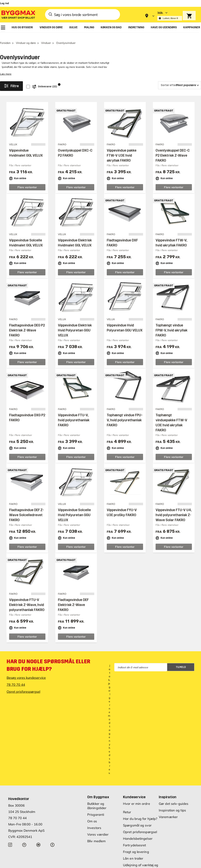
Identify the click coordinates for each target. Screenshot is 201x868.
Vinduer (46, 37)
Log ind (4, 3)
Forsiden (5, 37)
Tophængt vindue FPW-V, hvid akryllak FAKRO (171, 324)
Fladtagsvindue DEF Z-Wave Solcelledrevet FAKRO (26, 509)
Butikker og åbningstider (97, 800)
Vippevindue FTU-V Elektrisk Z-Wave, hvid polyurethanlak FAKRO (27, 599)
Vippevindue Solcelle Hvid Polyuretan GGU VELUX (74, 509)
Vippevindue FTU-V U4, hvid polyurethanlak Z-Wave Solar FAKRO (174, 509)
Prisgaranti (96, 809)
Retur (127, 807)
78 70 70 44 (16, 679)
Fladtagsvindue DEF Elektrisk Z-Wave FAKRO (73, 599)
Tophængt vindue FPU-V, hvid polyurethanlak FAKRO (125, 414)
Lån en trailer (133, 853)
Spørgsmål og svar (137, 820)
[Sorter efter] (180, 80)
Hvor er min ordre (137, 798)
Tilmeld (181, 662)
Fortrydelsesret (135, 840)
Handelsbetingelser (138, 833)
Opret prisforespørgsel (23, 686)
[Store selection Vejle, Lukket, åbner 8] (170, 16)
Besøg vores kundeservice (26, 672)
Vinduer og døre (26, 37)
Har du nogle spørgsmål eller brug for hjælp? (48, 660)
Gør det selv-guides (174, 798)
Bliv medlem (96, 836)
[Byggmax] (18, 14)
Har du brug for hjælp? (140, 813)
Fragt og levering (136, 846)
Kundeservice (134, 791)
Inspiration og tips (172, 805)
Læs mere (6, 68)
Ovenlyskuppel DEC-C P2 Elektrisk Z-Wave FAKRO (173, 150)
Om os (92, 816)
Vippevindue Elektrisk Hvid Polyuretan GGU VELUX (75, 324)
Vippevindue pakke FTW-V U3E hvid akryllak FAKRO (122, 150)
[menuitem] (3, 28)
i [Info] (59, 79)
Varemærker (168, 811)
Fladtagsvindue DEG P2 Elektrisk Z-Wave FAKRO (27, 324)
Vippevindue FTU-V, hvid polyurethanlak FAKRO (74, 414)
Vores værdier (98, 829)
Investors (94, 822)
